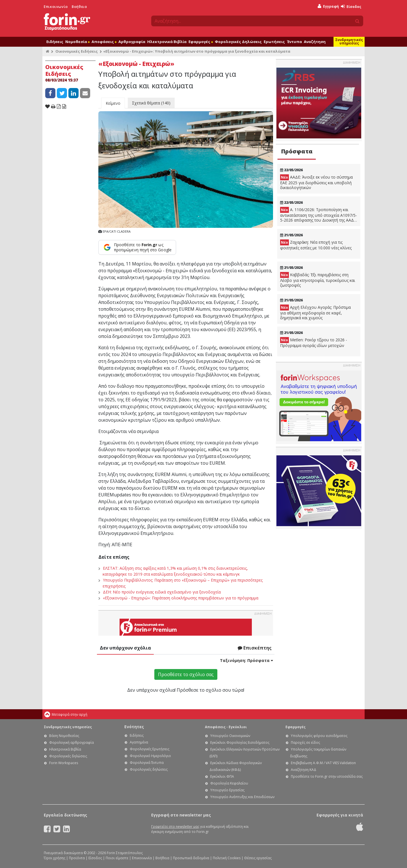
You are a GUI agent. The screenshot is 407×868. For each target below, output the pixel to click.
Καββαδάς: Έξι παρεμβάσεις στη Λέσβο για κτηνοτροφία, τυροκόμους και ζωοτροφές (318, 280)
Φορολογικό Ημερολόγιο (150, 756)
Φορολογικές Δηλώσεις (238, 42)
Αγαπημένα (139, 742)
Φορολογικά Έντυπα (147, 763)
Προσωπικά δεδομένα (191, 858)
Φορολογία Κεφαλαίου (229, 783)
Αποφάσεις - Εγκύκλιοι (226, 727)
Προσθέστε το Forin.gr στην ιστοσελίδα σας (327, 776)
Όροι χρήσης (55, 858)
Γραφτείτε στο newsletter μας (175, 827)
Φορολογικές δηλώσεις (68, 756)
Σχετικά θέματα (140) (151, 103)
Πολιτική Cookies (227, 858)
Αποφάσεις (104, 42)
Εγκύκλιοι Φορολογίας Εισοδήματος (240, 742)
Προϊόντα (77, 858)
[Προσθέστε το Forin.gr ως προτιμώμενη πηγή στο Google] (137, 247)
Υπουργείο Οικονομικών (230, 736)
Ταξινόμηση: (246, 660)
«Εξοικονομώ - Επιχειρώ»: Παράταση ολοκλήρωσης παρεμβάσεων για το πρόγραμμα (181, 598)
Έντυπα (294, 42)
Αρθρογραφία (132, 42)
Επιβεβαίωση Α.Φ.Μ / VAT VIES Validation (323, 763)
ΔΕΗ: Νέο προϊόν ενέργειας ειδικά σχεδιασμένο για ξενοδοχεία (162, 592)
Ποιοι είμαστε (117, 858)
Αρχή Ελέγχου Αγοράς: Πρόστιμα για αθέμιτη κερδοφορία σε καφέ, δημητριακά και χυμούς (315, 312)
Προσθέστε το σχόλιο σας (186, 674)
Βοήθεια (79, 7)
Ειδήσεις (55, 42)
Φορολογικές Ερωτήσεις (150, 749)
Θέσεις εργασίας (258, 858)
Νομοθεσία (77, 42)
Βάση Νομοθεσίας (64, 736)
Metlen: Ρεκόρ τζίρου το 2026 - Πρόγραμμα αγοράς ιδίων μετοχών (314, 343)
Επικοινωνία (56, 7)
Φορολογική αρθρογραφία (72, 742)
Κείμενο (113, 103)
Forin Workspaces (64, 763)
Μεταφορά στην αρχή (70, 714)
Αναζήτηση (315, 42)
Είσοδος (351, 7)
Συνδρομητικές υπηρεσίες (349, 41)
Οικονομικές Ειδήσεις (77, 51)
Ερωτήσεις (274, 42)
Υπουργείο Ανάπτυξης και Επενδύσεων (242, 797)
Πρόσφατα (297, 151)
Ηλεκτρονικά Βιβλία (167, 42)
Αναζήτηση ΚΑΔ (304, 770)
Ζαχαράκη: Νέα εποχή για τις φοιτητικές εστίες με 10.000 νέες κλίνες (316, 245)
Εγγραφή (328, 6)
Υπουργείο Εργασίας (227, 790)
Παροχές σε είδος (305, 742)
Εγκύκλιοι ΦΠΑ (222, 776)
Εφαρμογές (201, 42)
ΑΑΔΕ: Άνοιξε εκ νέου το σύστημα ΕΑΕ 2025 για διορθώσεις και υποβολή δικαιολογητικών (316, 182)
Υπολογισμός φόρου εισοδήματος (319, 736)
